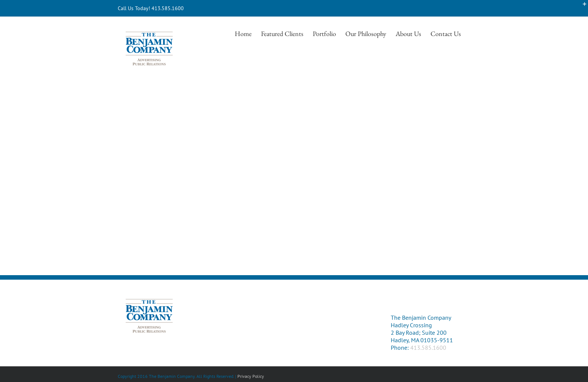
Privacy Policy (251, 376)
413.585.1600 (428, 348)
